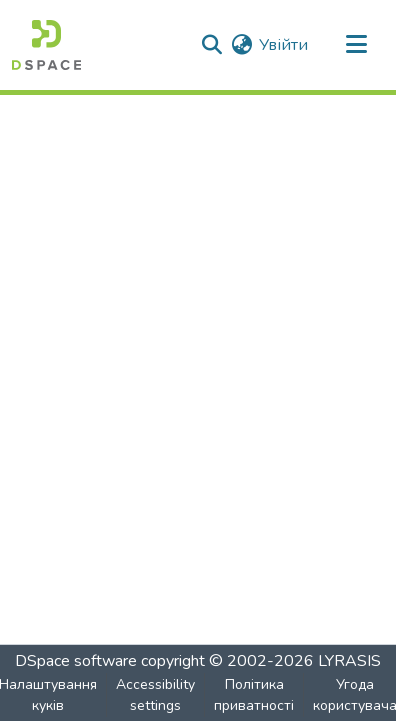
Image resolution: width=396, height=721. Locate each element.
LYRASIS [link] (349, 661)
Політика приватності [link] (254, 695)
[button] (46, 45)
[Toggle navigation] (356, 45)
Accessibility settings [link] (155, 695)
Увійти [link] (283, 45)
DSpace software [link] (76, 661)
